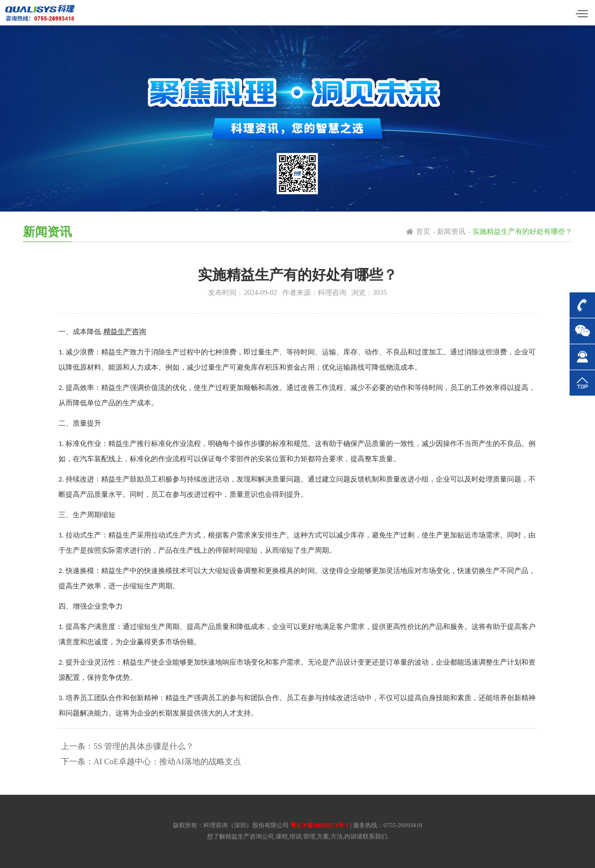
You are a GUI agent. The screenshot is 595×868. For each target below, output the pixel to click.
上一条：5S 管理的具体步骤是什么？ (127, 746)
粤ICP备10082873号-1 (320, 825)
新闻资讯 (451, 232)
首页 (423, 232)
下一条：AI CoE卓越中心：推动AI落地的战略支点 (151, 761)
